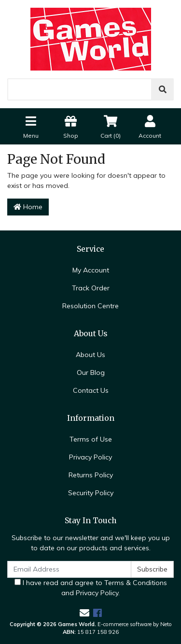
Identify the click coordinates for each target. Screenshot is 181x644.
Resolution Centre (90, 306)
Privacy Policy (90, 457)
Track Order (91, 288)
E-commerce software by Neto (135, 624)
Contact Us (91, 390)
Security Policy (91, 493)
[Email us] (84, 613)
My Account (91, 270)
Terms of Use (91, 439)
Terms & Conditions (136, 583)
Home (28, 207)
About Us (90, 355)
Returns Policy (91, 475)
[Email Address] (69, 569)
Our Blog (91, 372)
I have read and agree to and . (91, 588)
